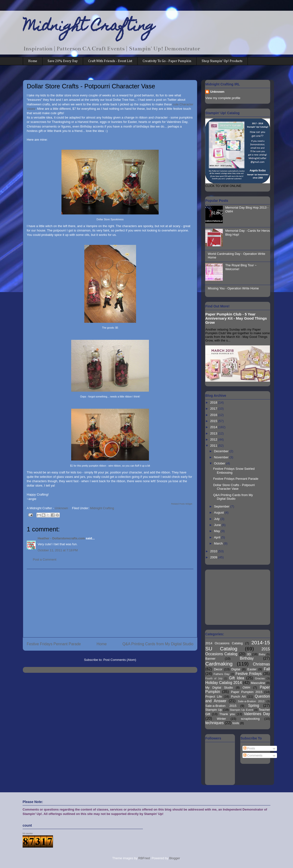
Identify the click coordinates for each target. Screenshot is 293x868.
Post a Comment (45, 559)
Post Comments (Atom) (120, 660)
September (222, 506)
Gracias (260, 678)
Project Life (214, 697)
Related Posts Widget (182, 504)
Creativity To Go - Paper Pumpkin (167, 61)
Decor (218, 669)
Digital (236, 669)
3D (249, 654)
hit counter (28, 833)
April (218, 537)
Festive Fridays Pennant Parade (54, 644)
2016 (214, 415)
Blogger (174, 858)
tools (236, 723)
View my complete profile (223, 98)
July (217, 519)
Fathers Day (222, 674)
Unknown (217, 92)
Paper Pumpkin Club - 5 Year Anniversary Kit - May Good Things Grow (236, 318)
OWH (246, 688)
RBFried (144, 858)
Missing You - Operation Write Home (233, 288)
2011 (214, 446)
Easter (252, 669)
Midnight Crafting (89, 27)
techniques (214, 723)
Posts (249, 748)
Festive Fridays (249, 674)
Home (33, 61)
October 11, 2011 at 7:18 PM (58, 550)
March (219, 543)
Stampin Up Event (241, 710)
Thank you (227, 714)
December (222, 451)
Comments (253, 755)
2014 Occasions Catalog (224, 643)
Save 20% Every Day (63, 61)
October (220, 463)
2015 (214, 421)
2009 (214, 557)
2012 (214, 439)
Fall (267, 669)
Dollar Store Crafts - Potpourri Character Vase (234, 487)
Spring (254, 706)
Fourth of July (214, 679)
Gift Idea (237, 678)
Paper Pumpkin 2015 (247, 692)
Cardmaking (219, 664)
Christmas (261, 664)
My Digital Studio (219, 688)
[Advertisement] (110, 603)
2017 (214, 409)
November (222, 457)
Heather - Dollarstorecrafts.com (61, 538)
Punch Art (238, 697)
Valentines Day (257, 714)
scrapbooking (250, 719)
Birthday (247, 658)
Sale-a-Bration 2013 (251, 701)
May (217, 531)
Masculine (258, 683)
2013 (214, 433)
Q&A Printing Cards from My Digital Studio (158, 644)
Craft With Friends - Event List (110, 61)
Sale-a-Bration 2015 (221, 706)
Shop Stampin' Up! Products (222, 61)
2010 (214, 551)
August (219, 512)
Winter (222, 719)
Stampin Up (214, 710)
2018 (214, 402)
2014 (214, 427)
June (218, 525)
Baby (262, 654)
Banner (210, 659)
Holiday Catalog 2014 (224, 683)
